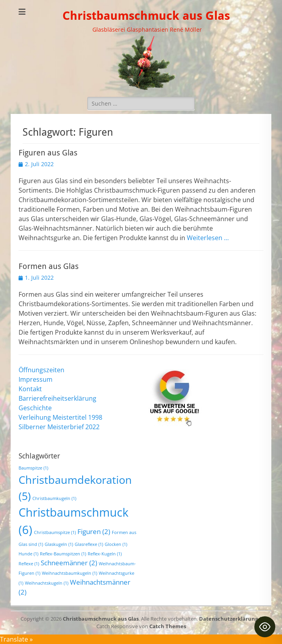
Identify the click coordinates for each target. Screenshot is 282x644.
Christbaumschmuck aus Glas (146, 16)
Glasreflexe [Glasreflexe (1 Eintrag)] (89, 544)
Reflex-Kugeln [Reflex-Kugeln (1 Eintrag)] (105, 554)
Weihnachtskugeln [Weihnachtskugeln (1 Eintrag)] (47, 583)
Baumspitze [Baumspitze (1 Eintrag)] (33, 468)
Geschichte (35, 408)
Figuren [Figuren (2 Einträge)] (94, 531)
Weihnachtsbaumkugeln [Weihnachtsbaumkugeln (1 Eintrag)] (70, 573)
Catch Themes (168, 626)
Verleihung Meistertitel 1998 (60, 417)
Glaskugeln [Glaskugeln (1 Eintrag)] (59, 544)
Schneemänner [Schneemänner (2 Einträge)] (69, 563)
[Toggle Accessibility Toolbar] (265, 627)
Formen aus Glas (49, 266)
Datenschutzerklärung (228, 619)
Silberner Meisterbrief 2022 (59, 427)
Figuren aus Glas (48, 153)
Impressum (36, 379)
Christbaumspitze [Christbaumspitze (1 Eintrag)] (55, 532)
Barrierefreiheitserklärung (57, 398)
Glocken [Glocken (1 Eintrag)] (116, 544)
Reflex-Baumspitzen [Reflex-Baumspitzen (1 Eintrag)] (63, 554)
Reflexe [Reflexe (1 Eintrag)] (29, 564)
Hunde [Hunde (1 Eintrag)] (28, 554)
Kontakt (30, 389)
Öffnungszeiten (41, 370)
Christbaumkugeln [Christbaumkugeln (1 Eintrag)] (54, 498)
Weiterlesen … (208, 238)
